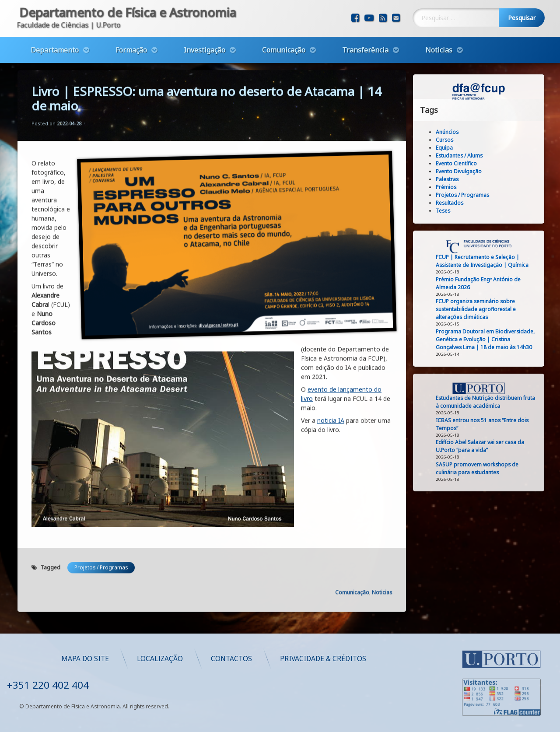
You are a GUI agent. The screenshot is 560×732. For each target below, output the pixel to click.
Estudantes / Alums (506, 156)
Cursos (491, 140)
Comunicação (284, 27)
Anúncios (493, 132)
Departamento (55, 27)
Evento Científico (503, 163)
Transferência (365, 27)
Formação (131, 27)
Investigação (205, 27)
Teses (489, 211)
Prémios (492, 187)
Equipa (491, 148)
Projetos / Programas (101, 373)
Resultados (496, 203)
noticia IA (331, 226)
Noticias (439, 27)
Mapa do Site (345, 659)
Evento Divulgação (505, 171)
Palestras (493, 179)
